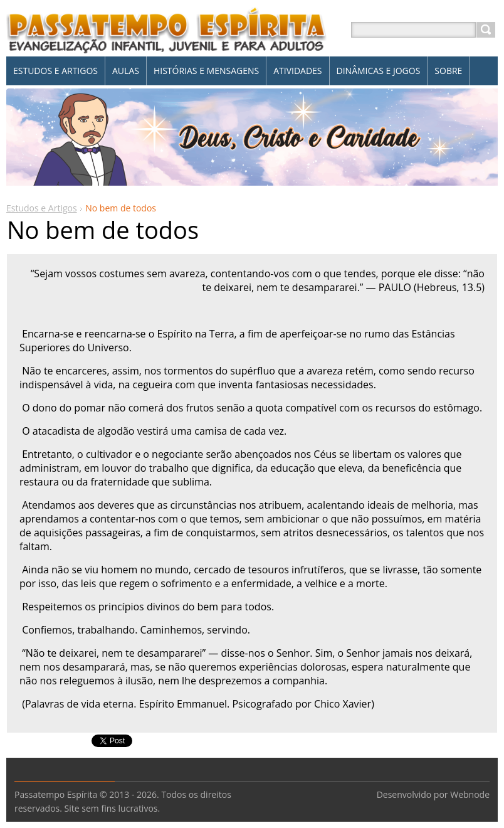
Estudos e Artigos (42, 208)
